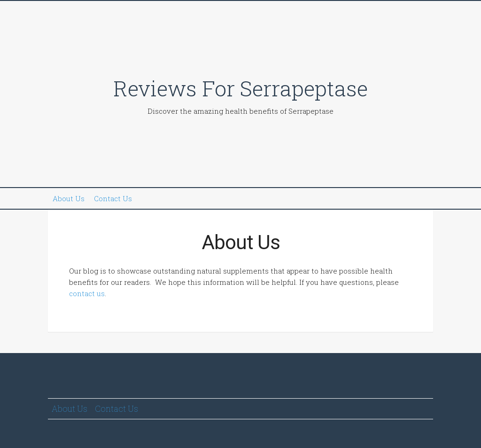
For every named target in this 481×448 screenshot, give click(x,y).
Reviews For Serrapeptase (240, 88)
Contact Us (113, 198)
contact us (87, 293)
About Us (69, 198)
